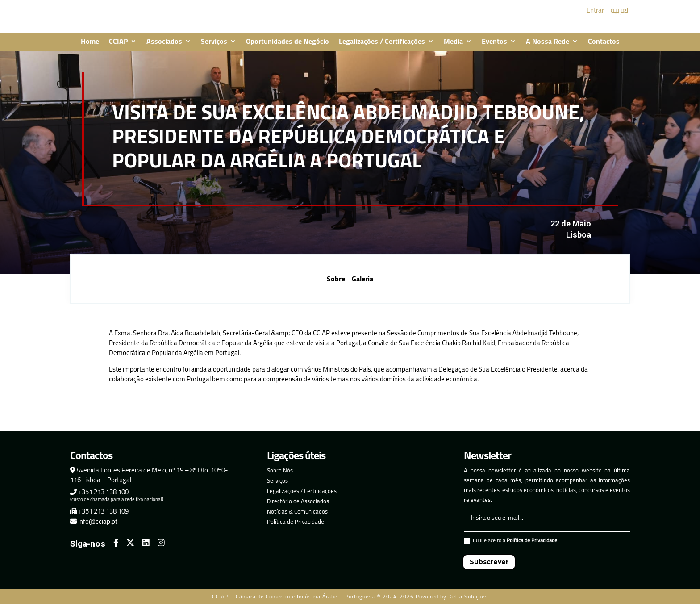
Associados (164, 48)
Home (90, 48)
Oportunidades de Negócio (287, 48)
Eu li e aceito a (510, 548)
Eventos (494, 48)
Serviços (214, 48)
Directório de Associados (298, 507)
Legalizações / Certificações (382, 48)
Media (453, 48)
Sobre (336, 284)
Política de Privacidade (296, 528)
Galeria (362, 284)
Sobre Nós (280, 476)
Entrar (595, 13)
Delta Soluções (468, 603)
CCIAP (118, 48)
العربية (620, 13)
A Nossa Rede (548, 48)
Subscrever (489, 568)
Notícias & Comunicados (297, 518)
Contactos (604, 48)
